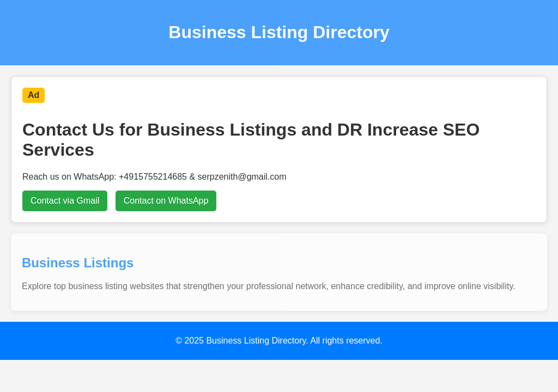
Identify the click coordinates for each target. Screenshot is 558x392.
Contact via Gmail (65, 201)
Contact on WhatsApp (166, 201)
